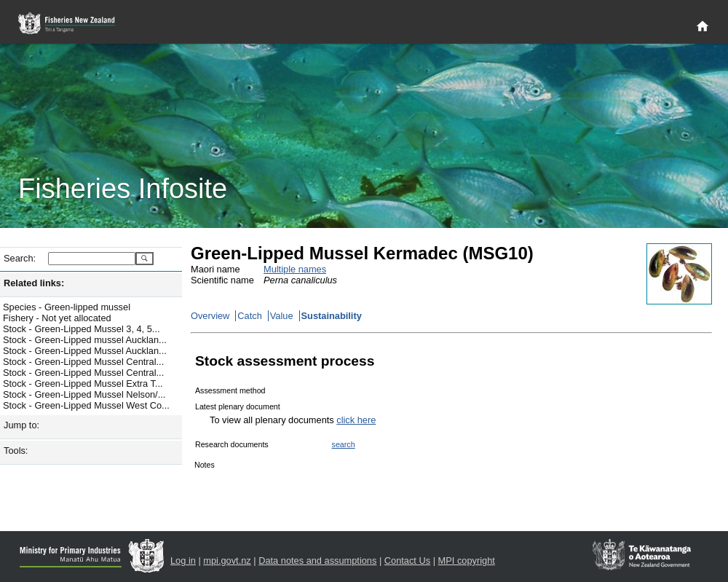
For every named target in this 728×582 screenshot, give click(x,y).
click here (356, 420)
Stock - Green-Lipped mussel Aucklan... (85, 340)
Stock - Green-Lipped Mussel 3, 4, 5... (82, 329)
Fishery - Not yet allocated (57, 318)
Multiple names (295, 269)
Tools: (16, 451)
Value (282, 316)
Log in (183, 561)
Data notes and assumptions (317, 561)
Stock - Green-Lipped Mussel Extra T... (83, 384)
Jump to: (21, 425)
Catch (249, 316)
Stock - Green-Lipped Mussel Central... (83, 362)
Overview (210, 316)
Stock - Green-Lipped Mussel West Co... (86, 405)
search (344, 444)
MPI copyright (467, 561)
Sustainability (332, 316)
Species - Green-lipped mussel (67, 307)
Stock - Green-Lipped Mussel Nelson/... (84, 394)
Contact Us (407, 561)
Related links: (34, 283)
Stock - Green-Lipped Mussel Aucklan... (85, 351)
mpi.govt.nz (227, 561)
